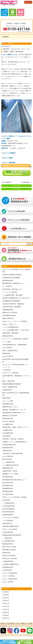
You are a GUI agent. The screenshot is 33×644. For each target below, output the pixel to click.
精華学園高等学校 (8, 486)
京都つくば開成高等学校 (10, 351)
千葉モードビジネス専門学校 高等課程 (14, 497)
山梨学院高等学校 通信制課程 (12, 307)
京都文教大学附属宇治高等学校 (12, 275)
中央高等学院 (6, 500)
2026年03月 (6, 595)
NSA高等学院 (6, 436)
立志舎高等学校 (7, 570)
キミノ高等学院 (7, 286)
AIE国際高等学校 (7, 430)
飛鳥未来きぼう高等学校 (10, 313)
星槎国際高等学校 (8, 488)
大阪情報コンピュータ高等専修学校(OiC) (15, 442)
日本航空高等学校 (8, 532)
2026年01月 (6, 601)
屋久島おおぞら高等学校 (10, 558)
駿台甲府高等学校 (8, 483)
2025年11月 (6, 606)
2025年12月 (6, 604)
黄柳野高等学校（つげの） (10, 407)
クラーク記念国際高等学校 (10, 327)
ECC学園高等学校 (8, 424)
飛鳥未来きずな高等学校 (10, 416)
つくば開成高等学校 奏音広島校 (12, 295)
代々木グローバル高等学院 (10, 373)
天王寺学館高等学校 (8, 506)
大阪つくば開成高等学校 (10, 387)
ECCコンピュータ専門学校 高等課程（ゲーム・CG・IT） (15, 366)
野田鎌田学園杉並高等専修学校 (12, 535)
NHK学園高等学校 (8, 433)
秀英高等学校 (6, 353)
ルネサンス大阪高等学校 (10, 573)
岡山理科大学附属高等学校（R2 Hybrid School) (16, 298)
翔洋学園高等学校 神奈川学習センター (14, 480)
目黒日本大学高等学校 (9, 556)
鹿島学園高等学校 (8, 448)
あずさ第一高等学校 (8, 421)
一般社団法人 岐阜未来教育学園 (12, 454)
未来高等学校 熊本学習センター (12, 289)
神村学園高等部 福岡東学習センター (14, 283)
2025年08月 (6, 615)
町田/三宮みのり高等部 (9, 547)
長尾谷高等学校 (7, 524)
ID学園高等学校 (7, 390)
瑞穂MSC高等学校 (8, 318)
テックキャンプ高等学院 (10, 292)
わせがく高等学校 (8, 582)
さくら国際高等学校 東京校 (11, 465)
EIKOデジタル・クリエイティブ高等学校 (15, 321)
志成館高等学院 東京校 (10, 471)
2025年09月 (6, 612)
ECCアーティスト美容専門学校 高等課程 (15, 339)
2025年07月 (6, 618)
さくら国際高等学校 (8, 462)
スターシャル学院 (8, 401)
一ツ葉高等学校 (7, 538)
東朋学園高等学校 (8, 404)
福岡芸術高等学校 (8, 544)
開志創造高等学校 (8, 281)
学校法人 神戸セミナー (10, 324)
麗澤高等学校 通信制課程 (10, 333)
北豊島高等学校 (7, 451)
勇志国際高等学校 (8, 567)
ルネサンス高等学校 (8, 576)
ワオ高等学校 (6, 370)
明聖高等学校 (6, 553)
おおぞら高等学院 (8, 456)
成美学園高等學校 (8, 491)
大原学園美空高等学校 (9, 316)
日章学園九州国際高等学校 (10, 526)
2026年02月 (6, 598)
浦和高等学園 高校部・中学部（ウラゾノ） (16, 427)
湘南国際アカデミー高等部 (10, 474)
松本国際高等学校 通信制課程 (11, 301)
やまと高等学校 (7, 348)
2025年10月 (6, 609)
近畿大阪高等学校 (8, 336)
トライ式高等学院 (8, 521)
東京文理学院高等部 (8, 512)
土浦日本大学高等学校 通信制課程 (13, 304)
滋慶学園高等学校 (8, 468)
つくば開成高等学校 (8, 503)
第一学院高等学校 (8, 494)
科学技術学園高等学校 (9, 445)
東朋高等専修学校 (8, 515)
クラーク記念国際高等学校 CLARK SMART (16, 330)
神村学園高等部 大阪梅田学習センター (14, 413)
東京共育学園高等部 (8, 509)
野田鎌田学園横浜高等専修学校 (12, 384)
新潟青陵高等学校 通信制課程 (11, 278)
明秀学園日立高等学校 (9, 550)
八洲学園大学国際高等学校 (10, 564)
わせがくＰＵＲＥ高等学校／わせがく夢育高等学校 (16, 271)
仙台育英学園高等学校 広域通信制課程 (14, 345)
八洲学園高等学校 (8, 561)
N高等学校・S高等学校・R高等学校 (13, 439)
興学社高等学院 (7, 459)
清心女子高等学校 (8, 356)
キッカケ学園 (6, 342)
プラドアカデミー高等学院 (10, 518)
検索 (29, 244)
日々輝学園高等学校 (8, 541)
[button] (28, 2)
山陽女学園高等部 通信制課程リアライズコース (16, 377)
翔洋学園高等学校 (8, 477)
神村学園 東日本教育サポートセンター (14, 410)
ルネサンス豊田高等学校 (10, 579)
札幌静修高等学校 (8, 310)
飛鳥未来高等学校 (8, 419)
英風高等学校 (6, 398)
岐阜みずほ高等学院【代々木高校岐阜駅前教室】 (16, 394)
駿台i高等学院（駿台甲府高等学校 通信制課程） (15, 360)
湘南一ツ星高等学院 (8, 381)
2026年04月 (6, 592)
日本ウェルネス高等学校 (10, 529)
